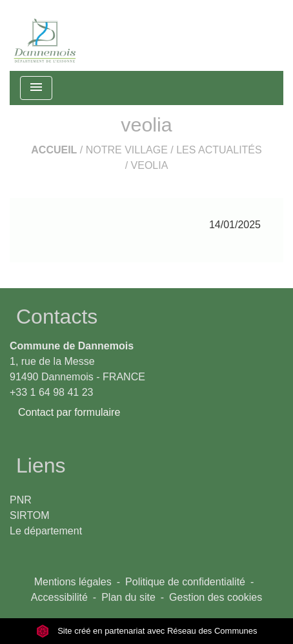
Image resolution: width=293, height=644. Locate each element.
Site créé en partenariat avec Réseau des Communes (147, 631)
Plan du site (128, 597)
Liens (41, 465)
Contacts (57, 317)
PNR (21, 500)
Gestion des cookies (216, 597)
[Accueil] (45, 35)
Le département (46, 531)
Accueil (54, 150)
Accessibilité (59, 597)
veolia (150, 165)
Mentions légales (73, 582)
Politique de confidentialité (185, 582)
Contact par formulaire (69, 412)
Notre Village (127, 150)
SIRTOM (30, 515)
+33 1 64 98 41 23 (51, 392)
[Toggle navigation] (36, 88)
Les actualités (219, 150)
